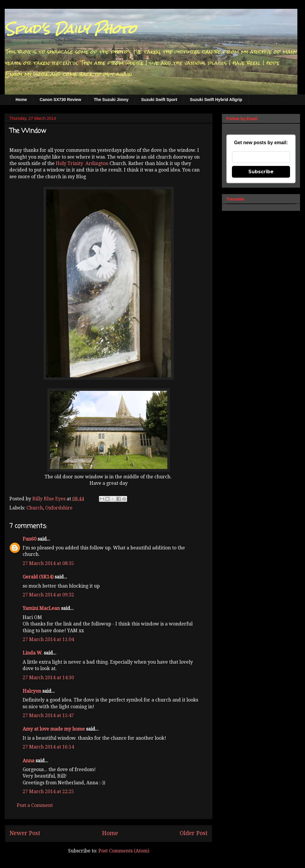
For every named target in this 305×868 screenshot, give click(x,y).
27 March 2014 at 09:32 (48, 595)
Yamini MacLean (41, 608)
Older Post (194, 833)
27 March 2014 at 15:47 (48, 715)
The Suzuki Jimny (111, 100)
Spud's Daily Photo (70, 29)
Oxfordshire (59, 508)
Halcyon (32, 691)
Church (35, 508)
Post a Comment (35, 805)
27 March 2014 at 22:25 (48, 792)
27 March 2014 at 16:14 (48, 747)
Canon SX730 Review (60, 100)
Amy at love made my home (54, 729)
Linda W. (33, 653)
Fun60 (30, 539)
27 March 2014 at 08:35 (48, 563)
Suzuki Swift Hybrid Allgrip (216, 100)
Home (21, 100)
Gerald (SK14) (38, 577)
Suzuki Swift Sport (159, 100)
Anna (28, 761)
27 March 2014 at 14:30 (48, 678)
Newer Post (25, 833)
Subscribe (261, 172)
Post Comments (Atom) (124, 851)
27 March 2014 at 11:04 (48, 639)
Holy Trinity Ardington (82, 163)
